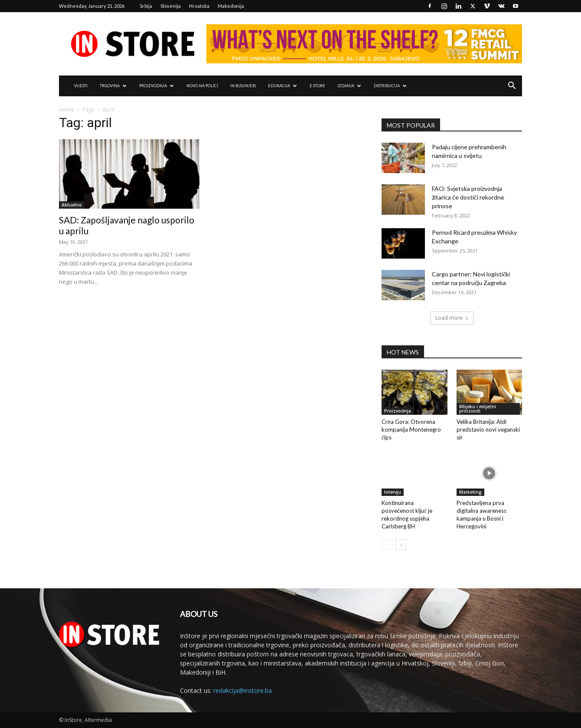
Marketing (470, 492)
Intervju (393, 492)
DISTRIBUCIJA (390, 86)
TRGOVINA (113, 86)
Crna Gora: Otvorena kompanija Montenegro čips (411, 430)
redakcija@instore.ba (243, 690)
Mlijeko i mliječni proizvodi (478, 409)
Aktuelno (72, 205)
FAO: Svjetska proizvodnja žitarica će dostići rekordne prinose (468, 197)
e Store (317, 86)
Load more (452, 318)
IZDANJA (349, 86)
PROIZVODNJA (157, 86)
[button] (512, 87)
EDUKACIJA (282, 86)
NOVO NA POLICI (202, 86)
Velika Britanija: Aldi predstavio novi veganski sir (488, 430)
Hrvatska (199, 6)
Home (67, 110)
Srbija (146, 6)
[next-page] (401, 545)
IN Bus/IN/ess (243, 86)
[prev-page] (387, 545)
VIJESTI (81, 86)
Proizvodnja (398, 411)
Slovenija (171, 6)
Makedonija (231, 6)
